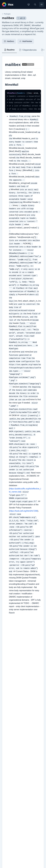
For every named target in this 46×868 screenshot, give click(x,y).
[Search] (35, 4)
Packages (6, 14)
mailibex (8, 18)
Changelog (9, 761)
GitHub (7, 765)
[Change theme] (29, 4)
